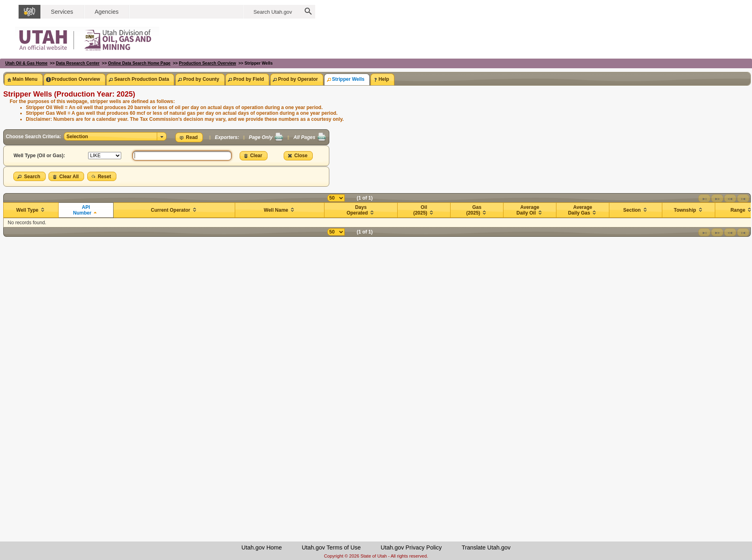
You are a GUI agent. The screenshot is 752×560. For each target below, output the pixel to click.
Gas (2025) (474, 210)
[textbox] (182, 156)
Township (685, 210)
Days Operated (357, 210)
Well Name (276, 210)
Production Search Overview (207, 63)
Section (632, 210)
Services (62, 12)
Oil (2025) (420, 210)
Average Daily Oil (528, 210)
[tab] (23, 79)
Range (738, 210)
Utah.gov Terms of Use (331, 547)
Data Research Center (78, 63)
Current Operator (170, 210)
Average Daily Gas (580, 210)
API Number (82, 210)
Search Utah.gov (273, 12)
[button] (189, 137)
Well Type (27, 210)
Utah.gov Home (262, 547)
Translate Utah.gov (486, 547)
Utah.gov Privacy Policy (411, 547)
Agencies (106, 12)
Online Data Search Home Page (139, 63)
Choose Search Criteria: (34, 137)
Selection (77, 137)
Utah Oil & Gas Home (26, 63)
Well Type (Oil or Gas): (39, 156)
